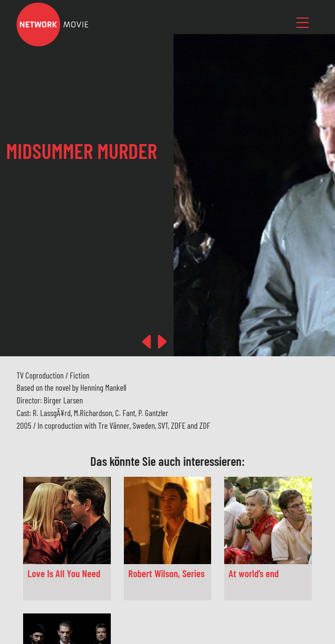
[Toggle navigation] (303, 22)
